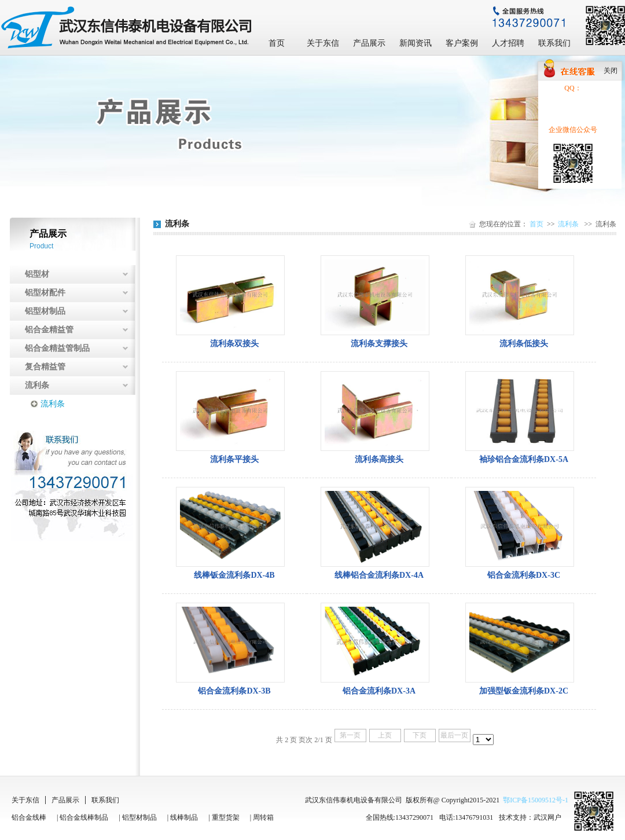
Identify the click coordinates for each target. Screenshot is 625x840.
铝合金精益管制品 (57, 348)
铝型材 (37, 274)
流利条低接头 (524, 344)
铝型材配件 (45, 293)
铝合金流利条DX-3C (524, 575)
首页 (277, 43)
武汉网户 (547, 817)
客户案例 (462, 43)
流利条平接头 (234, 459)
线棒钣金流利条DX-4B (234, 575)
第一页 (350, 735)
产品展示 (369, 43)
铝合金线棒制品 (84, 817)
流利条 (37, 385)
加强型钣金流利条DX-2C (524, 691)
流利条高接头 (379, 459)
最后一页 (454, 735)
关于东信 (323, 43)
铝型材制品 (45, 311)
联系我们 (554, 43)
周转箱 (263, 817)
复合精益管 (45, 367)
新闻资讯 (416, 43)
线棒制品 (184, 817)
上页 (385, 735)
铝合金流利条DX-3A (379, 691)
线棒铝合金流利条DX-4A (379, 575)
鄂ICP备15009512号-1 (536, 800)
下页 (420, 735)
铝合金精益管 (49, 330)
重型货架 (226, 817)
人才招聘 (508, 43)
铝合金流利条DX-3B (234, 691)
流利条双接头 (234, 344)
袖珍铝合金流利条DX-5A (524, 459)
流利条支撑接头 (379, 344)
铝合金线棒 (29, 817)
